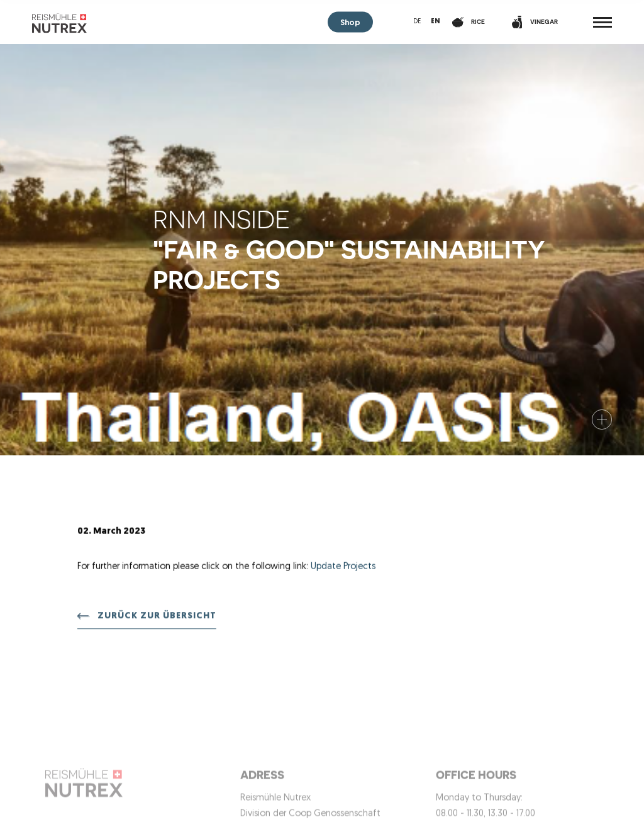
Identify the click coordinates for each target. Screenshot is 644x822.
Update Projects (343, 567)
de (417, 22)
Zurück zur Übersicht (157, 617)
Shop (350, 23)
